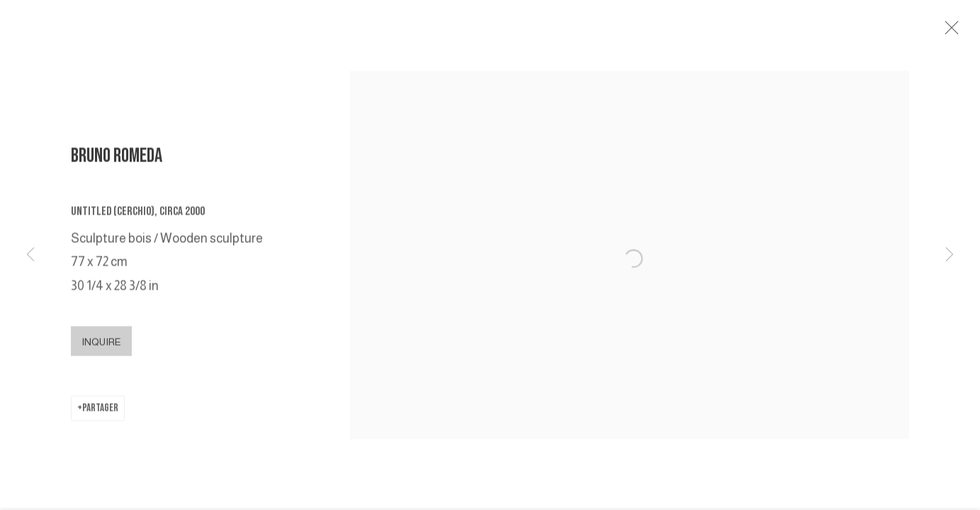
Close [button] (952, 32)
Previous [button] (30, 255)
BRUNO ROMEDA (117, 159)
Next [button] (950, 255)
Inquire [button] (101, 345)
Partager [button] (100, 411)
